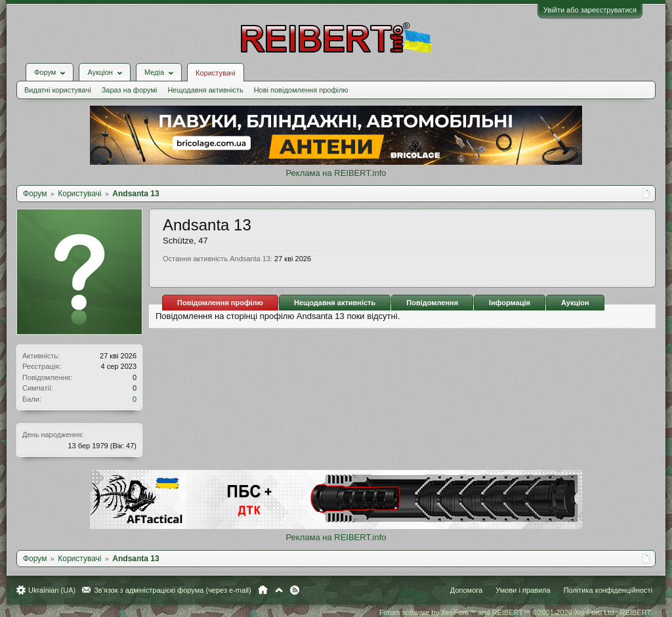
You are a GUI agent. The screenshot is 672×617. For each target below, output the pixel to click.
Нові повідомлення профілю (301, 90)
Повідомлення (432, 303)
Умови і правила (523, 590)
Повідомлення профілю (220, 303)
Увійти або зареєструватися (590, 10)
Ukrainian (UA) (52, 590)
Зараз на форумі (130, 90)
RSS (295, 590)
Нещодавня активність (205, 90)
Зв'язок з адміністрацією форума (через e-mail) (173, 590)
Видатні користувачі (58, 90)
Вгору (279, 590)
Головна (263, 590)
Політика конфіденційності (608, 590)
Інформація (510, 303)
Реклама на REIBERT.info (336, 173)
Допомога (466, 590)
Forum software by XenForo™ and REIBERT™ (516, 612)
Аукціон (575, 303)
